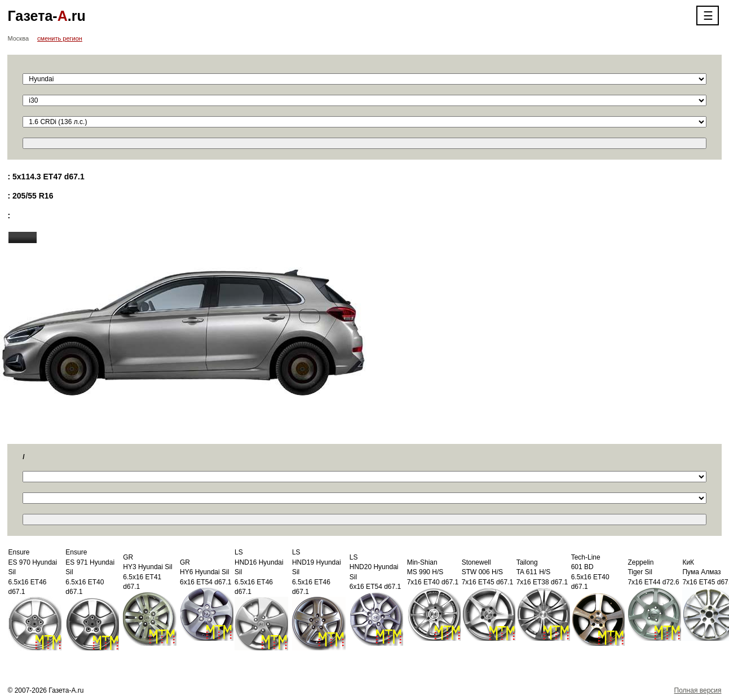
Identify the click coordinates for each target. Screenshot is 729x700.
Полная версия (698, 690)
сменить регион (60, 38)
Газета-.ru (46, 16)
